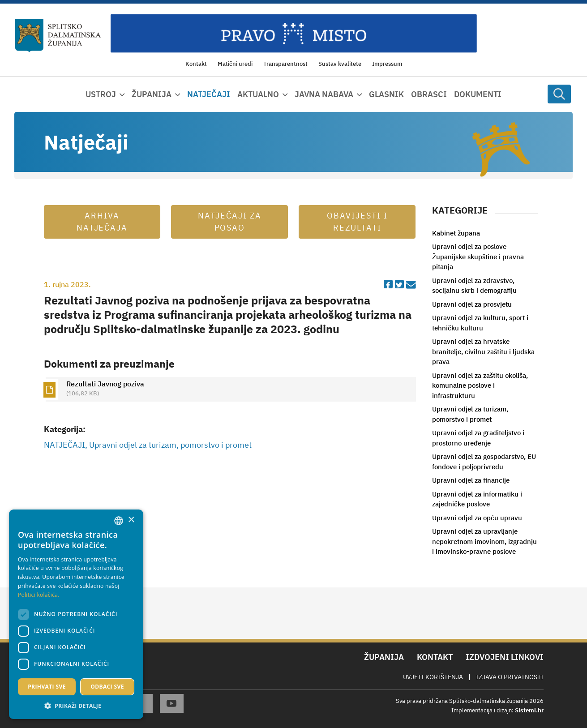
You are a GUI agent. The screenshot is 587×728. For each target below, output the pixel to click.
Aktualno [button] (258, 94)
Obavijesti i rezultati (357, 222)
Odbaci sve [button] (107, 687)
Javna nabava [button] (324, 94)
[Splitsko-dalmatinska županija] (58, 36)
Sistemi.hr (529, 710)
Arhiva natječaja (102, 222)
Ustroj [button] (101, 94)
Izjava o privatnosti (510, 677)
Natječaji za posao (230, 222)
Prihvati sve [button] (47, 687)
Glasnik (386, 94)
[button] (76, 706)
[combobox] (119, 521)
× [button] (131, 520)
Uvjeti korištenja (433, 677)
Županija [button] (152, 94)
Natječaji (209, 94)
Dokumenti (478, 94)
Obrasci (429, 94)
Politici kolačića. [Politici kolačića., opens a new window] (39, 595)
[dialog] (76, 614)
